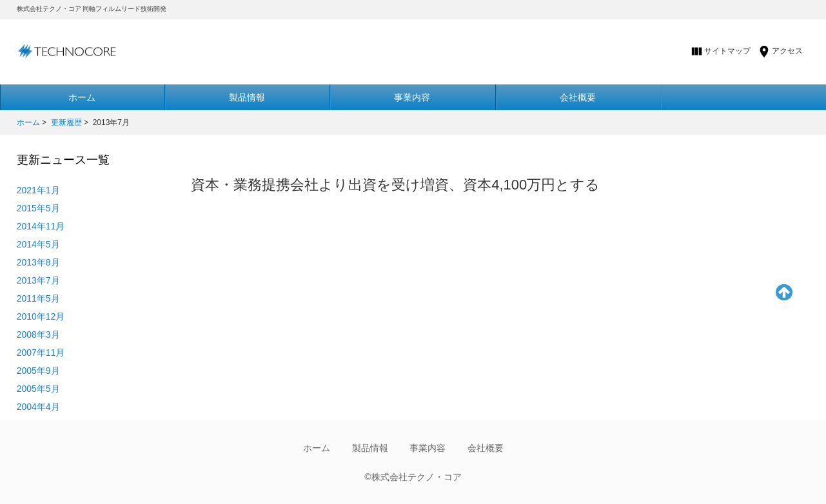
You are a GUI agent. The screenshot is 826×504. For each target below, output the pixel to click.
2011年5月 (38, 298)
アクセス (787, 51)
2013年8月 (38, 262)
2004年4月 (38, 407)
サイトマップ (727, 51)
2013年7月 (38, 280)
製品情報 (247, 97)
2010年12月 (41, 316)
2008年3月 (38, 334)
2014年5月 (38, 244)
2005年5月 (38, 389)
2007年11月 (41, 353)
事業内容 (412, 97)
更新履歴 (66, 122)
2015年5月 (38, 208)
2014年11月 (41, 226)
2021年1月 (38, 190)
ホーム (28, 122)
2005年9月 (38, 371)
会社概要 (578, 97)
